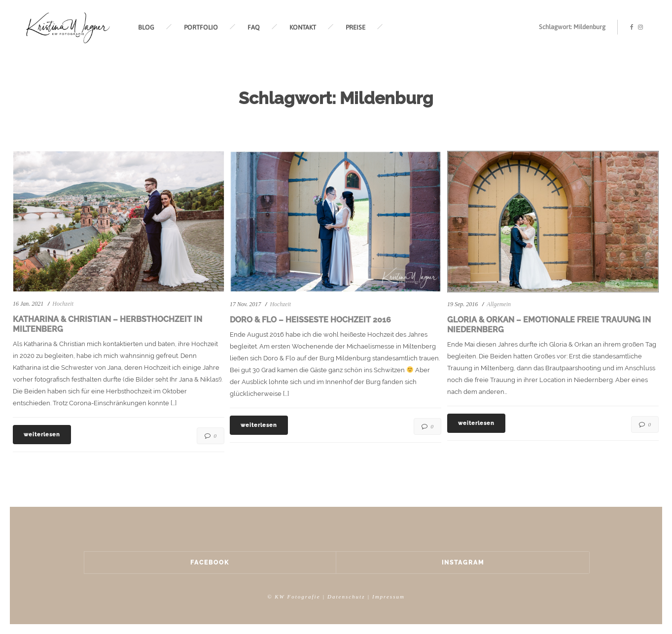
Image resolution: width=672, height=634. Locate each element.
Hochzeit (63, 304)
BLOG (146, 27)
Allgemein (499, 304)
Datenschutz (346, 597)
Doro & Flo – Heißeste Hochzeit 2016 (310, 320)
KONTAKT (303, 27)
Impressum (389, 597)
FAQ (254, 27)
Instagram (463, 563)
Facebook (210, 563)
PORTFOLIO (201, 27)
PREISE (355, 27)
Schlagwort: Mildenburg (572, 27)
